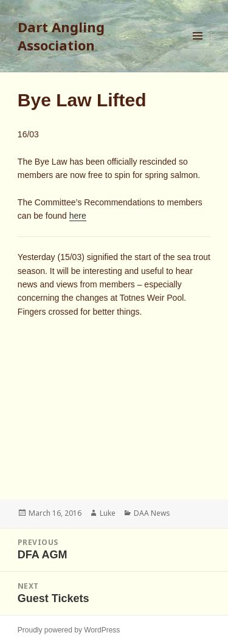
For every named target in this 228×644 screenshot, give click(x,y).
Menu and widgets (198, 48)
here (78, 216)
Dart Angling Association (61, 36)
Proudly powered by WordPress (69, 630)
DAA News (152, 513)
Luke (108, 513)
